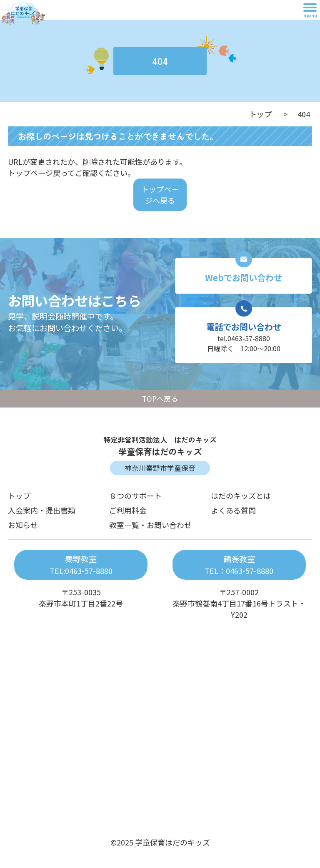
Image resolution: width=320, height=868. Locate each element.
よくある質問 (233, 510)
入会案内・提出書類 (42, 510)
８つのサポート (135, 496)
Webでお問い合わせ (244, 277)
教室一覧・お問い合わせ (150, 525)
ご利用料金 (128, 510)
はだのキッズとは (241, 496)
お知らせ (23, 525)
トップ (260, 114)
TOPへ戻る (160, 399)
